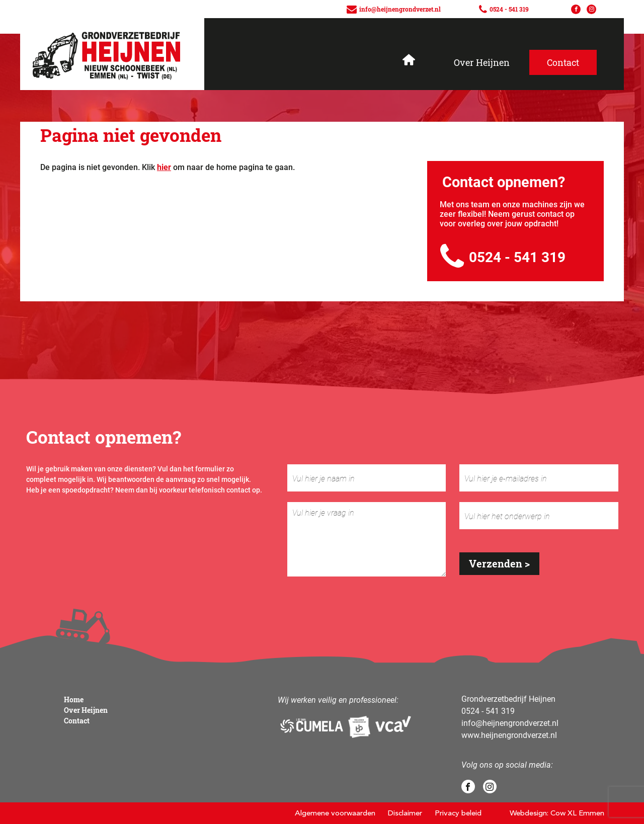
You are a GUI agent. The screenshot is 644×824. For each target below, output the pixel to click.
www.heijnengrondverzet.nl (509, 735)
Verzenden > (499, 563)
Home (74, 699)
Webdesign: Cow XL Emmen (557, 813)
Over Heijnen (482, 62)
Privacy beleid (458, 813)
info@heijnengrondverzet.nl (510, 723)
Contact (77, 721)
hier (164, 167)
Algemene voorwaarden (335, 813)
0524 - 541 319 (503, 257)
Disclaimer (405, 813)
